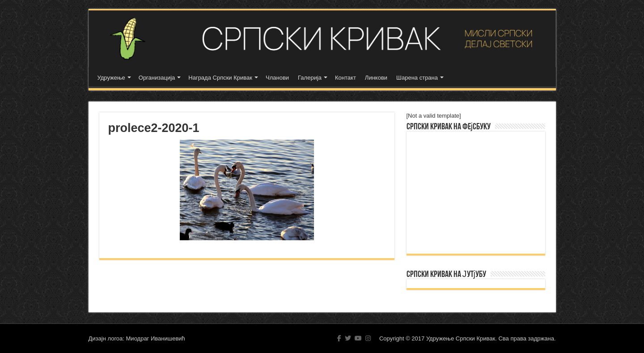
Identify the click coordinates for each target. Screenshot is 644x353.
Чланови (277, 78)
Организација (157, 78)
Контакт (345, 78)
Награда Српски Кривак (220, 78)
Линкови (376, 78)
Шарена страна (417, 78)
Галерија (310, 78)
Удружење (111, 78)
